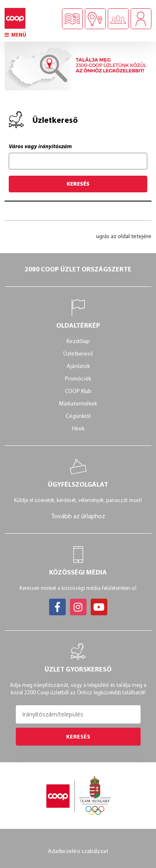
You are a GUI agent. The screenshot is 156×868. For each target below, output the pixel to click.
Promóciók (78, 379)
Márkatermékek (78, 404)
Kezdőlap (78, 342)
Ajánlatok (78, 367)
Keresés (78, 184)
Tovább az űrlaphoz (78, 517)
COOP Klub (78, 392)
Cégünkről (78, 417)
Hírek (78, 429)
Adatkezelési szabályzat (78, 852)
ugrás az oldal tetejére (124, 237)
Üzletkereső (78, 354)
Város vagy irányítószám (40, 147)
